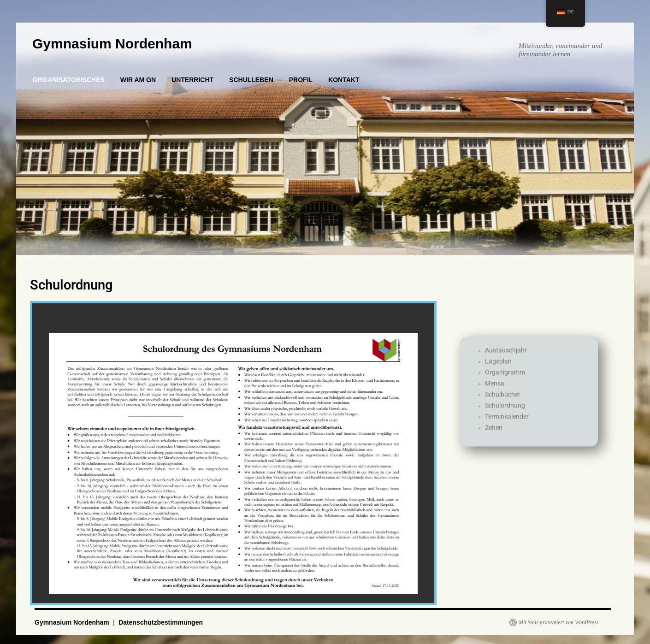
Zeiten (494, 443)
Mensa (495, 399)
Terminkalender (507, 432)
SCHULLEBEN (251, 80)
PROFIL (301, 80)
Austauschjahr (506, 366)
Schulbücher (503, 410)
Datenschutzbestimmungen (161, 622)
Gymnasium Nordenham (112, 44)
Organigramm (505, 388)
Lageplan (498, 377)
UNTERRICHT (192, 80)
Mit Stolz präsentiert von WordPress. (559, 622)
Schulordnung (505, 421)
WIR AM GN (138, 80)
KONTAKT (344, 80)
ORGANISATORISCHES (69, 80)
